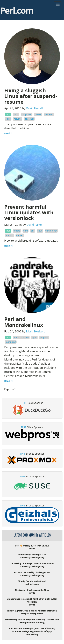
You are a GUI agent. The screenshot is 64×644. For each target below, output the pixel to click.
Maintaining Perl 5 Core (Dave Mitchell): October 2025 (32, 620)
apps (34, 337)
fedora (17, 231)
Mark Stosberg (36, 331)
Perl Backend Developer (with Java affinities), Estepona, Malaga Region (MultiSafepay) (32, 630)
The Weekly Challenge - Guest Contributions (32, 563)
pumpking (11, 342)
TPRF (24, 403)
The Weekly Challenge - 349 (32, 555)
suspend (49, 114)
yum (26, 231)
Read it (8, 133)
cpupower (27, 114)
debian (20, 235)
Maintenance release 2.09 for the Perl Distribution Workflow (32, 600)
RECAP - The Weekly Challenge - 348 (32, 572)
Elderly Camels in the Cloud (32, 581)
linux (8, 114)
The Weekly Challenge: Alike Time (32, 590)
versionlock (51, 231)
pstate (38, 114)
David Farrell (34, 108)
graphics (44, 337)
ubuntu (9, 235)
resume (18, 119)
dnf (33, 231)
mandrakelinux (21, 337)
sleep (8, 119)
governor (29, 119)
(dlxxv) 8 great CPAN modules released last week (32, 611)
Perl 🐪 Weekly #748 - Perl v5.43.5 (32, 546)
